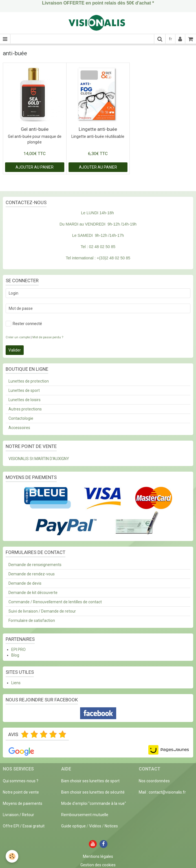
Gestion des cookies (98, 865)
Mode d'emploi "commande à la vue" (94, 803)
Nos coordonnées (154, 781)
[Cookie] (12, 856)
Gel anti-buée (35, 129)
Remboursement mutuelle (85, 815)
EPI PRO (18, 650)
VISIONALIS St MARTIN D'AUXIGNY (39, 459)
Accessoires (19, 428)
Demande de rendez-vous (32, 574)
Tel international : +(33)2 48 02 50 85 (98, 258)
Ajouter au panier (35, 167)
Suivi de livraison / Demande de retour (42, 611)
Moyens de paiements (23, 803)
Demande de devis (25, 583)
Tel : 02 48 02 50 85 (98, 247)
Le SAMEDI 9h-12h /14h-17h (98, 235)
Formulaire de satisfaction (32, 620)
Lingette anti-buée (98, 129)
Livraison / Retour (18, 815)
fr (170, 39)
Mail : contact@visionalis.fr (162, 792)
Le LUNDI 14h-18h (97, 213)
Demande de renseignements (35, 565)
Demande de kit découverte (33, 593)
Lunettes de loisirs (25, 400)
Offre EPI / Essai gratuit (24, 826)
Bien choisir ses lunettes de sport (90, 781)
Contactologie (21, 418)
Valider (15, 350)
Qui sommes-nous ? (21, 781)
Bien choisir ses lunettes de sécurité (93, 792)
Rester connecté (24, 324)
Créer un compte (18, 337)
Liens (16, 683)
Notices (111, 826)
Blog (15, 655)
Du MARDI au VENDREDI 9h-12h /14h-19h (98, 224)
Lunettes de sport (24, 390)
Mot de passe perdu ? (48, 337)
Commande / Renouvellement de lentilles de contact (55, 602)
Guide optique (74, 826)
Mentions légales (98, 856)
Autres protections (25, 409)
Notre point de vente (21, 792)
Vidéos (95, 826)
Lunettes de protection (29, 381)
